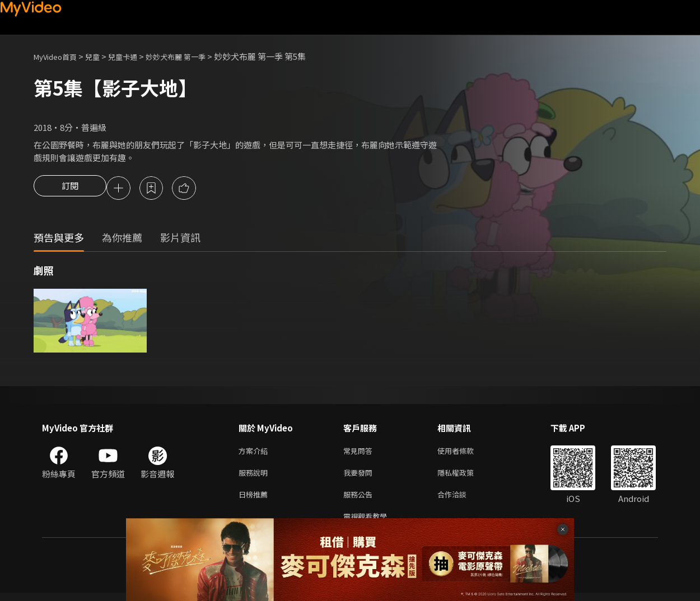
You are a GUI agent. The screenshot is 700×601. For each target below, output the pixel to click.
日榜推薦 (255, 500)
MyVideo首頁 (59, 56)
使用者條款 (465, 453)
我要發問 (360, 476)
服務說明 (255, 476)
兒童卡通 (135, 56)
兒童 (101, 56)
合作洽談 (461, 500)
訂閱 (70, 189)
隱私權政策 (465, 476)
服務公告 (360, 500)
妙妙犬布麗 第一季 (195, 56)
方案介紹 (255, 453)
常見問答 (360, 453)
